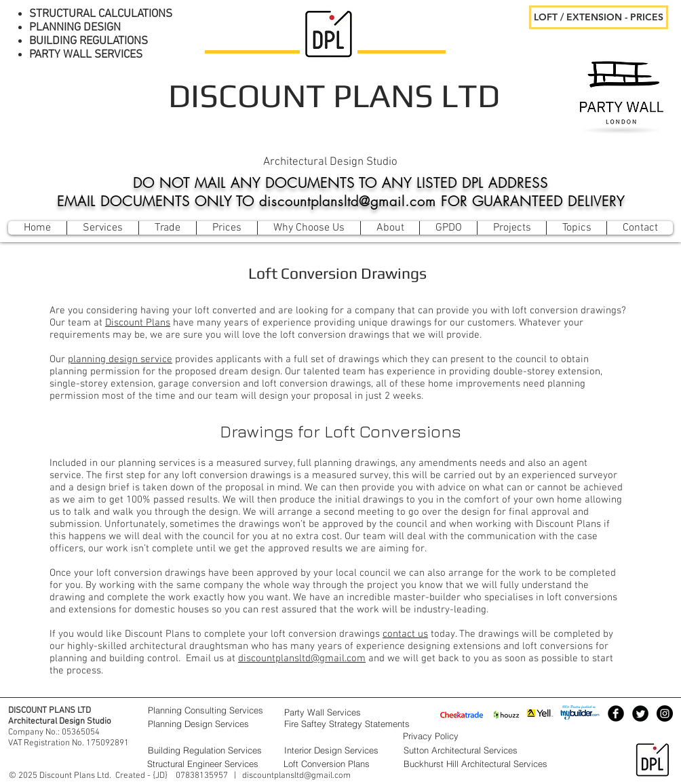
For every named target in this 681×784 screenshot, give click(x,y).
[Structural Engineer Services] (208, 764)
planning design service (120, 359)
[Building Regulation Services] (209, 750)
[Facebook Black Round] (616, 713)
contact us (405, 634)
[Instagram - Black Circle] (665, 713)
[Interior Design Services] (340, 750)
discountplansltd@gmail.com (302, 659)
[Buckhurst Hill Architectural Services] (488, 764)
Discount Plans (138, 323)
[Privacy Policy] (464, 736)
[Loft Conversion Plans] (339, 764)
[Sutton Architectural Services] (488, 750)
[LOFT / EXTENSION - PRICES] (599, 17)
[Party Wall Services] (340, 712)
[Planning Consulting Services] (209, 710)
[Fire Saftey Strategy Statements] (366, 724)
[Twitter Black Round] (640, 713)
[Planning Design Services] (209, 724)
